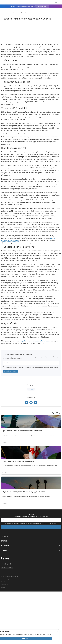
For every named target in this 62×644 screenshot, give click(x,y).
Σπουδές (13, 12)
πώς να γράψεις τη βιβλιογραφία (37, 283)
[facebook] (3, 64)
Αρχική (2, 12)
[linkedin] (3, 67)
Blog (7, 12)
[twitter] (3, 71)
